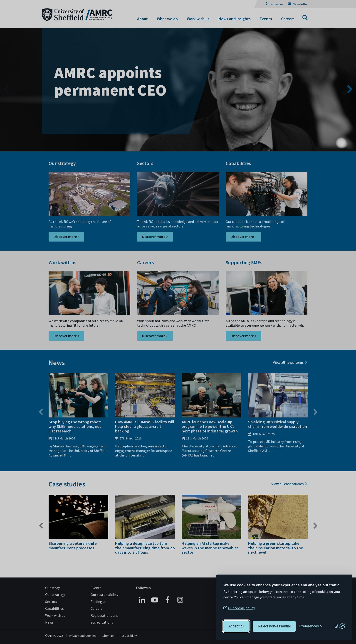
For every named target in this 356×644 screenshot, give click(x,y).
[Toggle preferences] (311, 626)
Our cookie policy (241, 608)
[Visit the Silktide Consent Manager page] (340, 626)
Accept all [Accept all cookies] (236, 626)
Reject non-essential (274, 626)
